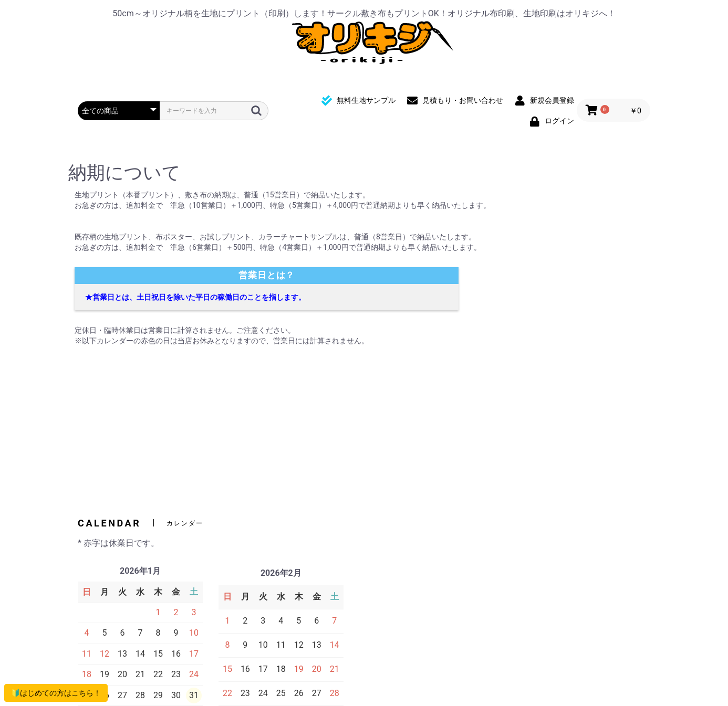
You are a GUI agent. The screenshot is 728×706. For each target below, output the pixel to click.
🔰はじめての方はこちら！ (56, 693)
